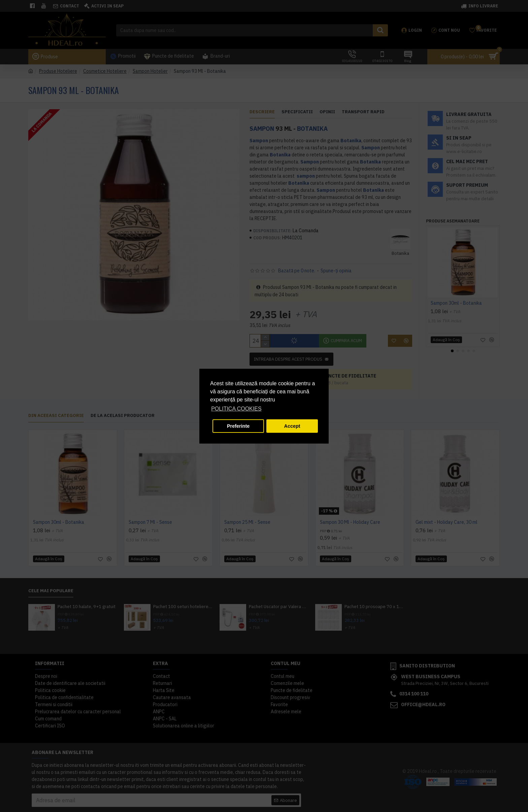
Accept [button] (292, 426)
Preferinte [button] (238, 426)
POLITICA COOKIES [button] (236, 409)
